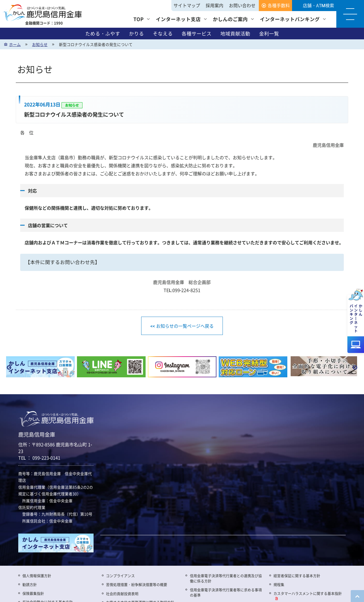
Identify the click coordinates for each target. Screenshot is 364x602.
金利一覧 (269, 34)
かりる (136, 34)
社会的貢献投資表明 (122, 594)
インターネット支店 (178, 19)
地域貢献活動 (235, 34)
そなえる (163, 34)
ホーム (15, 44)
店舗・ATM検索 (318, 5)
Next (355, 368)
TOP (139, 19)
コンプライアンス (120, 576)
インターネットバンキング (290, 19)
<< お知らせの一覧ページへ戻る (182, 326)
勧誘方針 (30, 584)
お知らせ (40, 44)
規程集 (279, 584)
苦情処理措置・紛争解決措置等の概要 (137, 584)
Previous (9, 368)
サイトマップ (187, 5)
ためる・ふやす (103, 34)
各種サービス (197, 34)
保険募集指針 (33, 593)
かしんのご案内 (230, 19)
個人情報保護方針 (37, 576)
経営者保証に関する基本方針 (297, 576)
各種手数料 (279, 5)
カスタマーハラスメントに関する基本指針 (308, 593)
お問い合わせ (242, 5)
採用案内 (215, 5)
